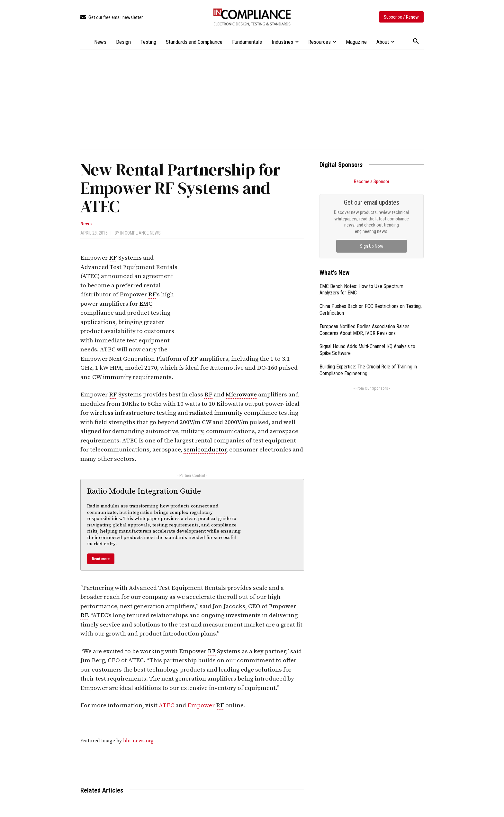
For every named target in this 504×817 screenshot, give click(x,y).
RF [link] (113, 258)
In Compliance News (140, 233)
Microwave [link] (241, 395)
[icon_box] (112, 18)
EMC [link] (146, 304)
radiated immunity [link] (216, 413)
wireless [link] (102, 413)
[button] (416, 42)
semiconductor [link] (205, 450)
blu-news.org (138, 741)
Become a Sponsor (372, 181)
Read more (101, 559)
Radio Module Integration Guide (144, 491)
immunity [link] (117, 377)
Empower (202, 706)
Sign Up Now (372, 246)
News (86, 224)
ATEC (166, 706)
